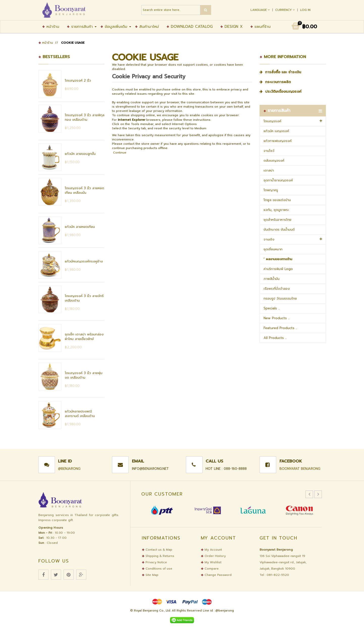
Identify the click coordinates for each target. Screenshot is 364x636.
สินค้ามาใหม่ (147, 27)
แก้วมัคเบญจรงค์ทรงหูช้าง (84, 261)
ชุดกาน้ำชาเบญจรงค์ (278, 180)
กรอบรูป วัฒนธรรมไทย (280, 298)
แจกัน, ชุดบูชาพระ (276, 210)
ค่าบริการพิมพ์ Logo (278, 269)
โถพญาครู (271, 190)
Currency (286, 10)
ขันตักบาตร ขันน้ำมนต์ (279, 229)
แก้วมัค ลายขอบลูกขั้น (80, 154)
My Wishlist (211, 562)
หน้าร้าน (51, 27)
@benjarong (69, 469)
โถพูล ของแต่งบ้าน (277, 200)
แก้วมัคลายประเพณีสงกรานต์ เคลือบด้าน (80, 414)
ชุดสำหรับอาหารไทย (277, 220)
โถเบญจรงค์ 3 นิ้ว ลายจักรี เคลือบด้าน (84, 298)
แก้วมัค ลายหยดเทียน (80, 227)
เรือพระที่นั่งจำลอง (277, 289)
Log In (305, 10)
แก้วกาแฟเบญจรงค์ (278, 141)
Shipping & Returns (158, 556)
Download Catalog (190, 27)
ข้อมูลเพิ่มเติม (114, 27)
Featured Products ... (280, 328)
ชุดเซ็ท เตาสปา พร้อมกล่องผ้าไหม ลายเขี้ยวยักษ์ (84, 337)
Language (261, 10)
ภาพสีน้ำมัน (272, 279)
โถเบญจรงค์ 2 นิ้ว (78, 80)
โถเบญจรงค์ (272, 121)
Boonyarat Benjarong (300, 469)
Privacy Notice (154, 562)
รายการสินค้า (80, 27)
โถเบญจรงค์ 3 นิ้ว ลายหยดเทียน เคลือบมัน (85, 190)
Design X (231, 27)
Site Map (150, 575)
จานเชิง (269, 239)
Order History (213, 556)
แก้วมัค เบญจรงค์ (276, 131)
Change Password (216, 575)
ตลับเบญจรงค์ (274, 161)
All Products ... (275, 338)
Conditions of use (157, 569)
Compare (210, 569)
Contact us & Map (157, 550)
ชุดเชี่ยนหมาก (273, 249)
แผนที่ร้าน (260, 27)
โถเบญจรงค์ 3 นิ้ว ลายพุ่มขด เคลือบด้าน (84, 375)
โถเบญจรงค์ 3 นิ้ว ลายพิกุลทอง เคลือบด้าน (85, 117)
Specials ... (272, 308)
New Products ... (277, 318)
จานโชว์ (269, 151)
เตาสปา (269, 170)
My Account (211, 550)
